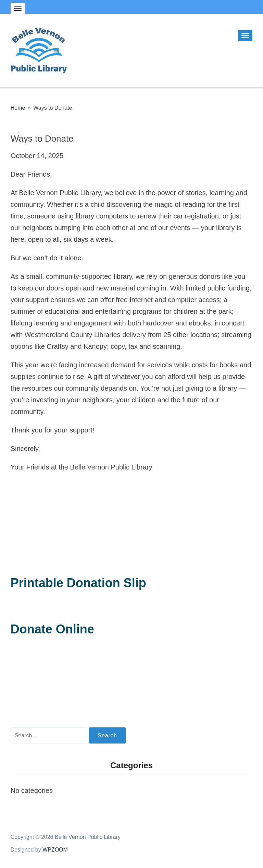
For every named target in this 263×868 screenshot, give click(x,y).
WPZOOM (55, 850)
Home (18, 108)
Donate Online (52, 629)
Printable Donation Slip (78, 583)
